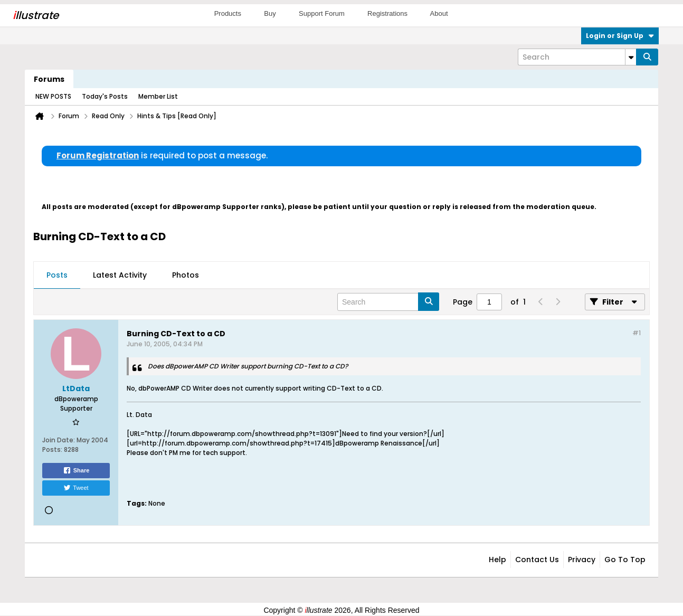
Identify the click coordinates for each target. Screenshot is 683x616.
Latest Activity (120, 275)
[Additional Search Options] (631, 57)
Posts (57, 275)
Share (76, 470)
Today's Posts (105, 96)
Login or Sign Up (620, 36)
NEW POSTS (53, 96)
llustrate (36, 15)
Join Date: (59, 440)
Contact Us (537, 560)
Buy (270, 13)
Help (497, 560)
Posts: (52, 449)
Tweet (76, 488)
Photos (186, 275)
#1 (637, 333)
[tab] (57, 276)
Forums (49, 79)
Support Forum (322, 13)
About (439, 13)
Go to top (625, 560)
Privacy (582, 560)
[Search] (577, 57)
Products (228, 13)
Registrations (387, 13)
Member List (158, 96)
